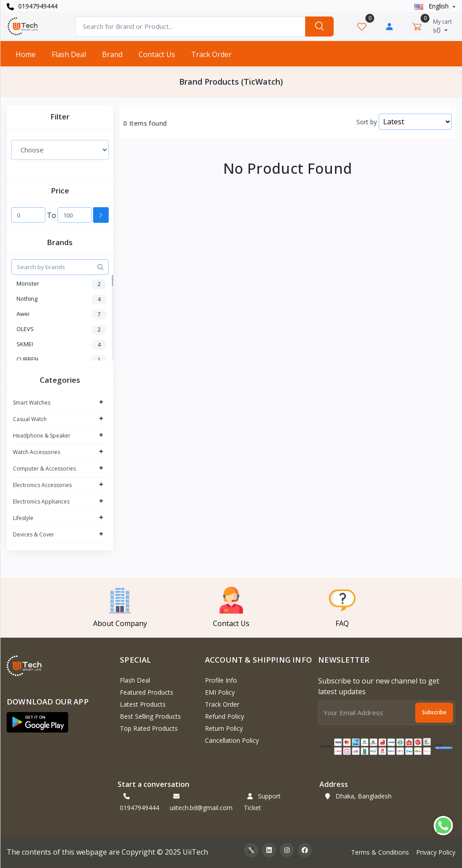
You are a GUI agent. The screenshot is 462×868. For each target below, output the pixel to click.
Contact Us (157, 54)
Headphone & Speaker (42, 436)
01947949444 (32, 6)
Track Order (211, 54)
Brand (112, 54)
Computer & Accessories (44, 469)
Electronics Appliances (41, 502)
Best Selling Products (150, 716)
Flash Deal (69, 54)
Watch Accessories (37, 452)
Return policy (224, 728)
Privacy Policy (436, 852)
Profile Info (221, 680)
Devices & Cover (34, 534)
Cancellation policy (232, 740)
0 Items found (145, 123)
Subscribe (434, 712)
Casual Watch (30, 419)
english (432, 6)
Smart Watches (32, 403)
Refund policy (225, 716)
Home (26, 54)
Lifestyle (23, 518)
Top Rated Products (149, 728)
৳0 (442, 26)
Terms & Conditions (380, 852)
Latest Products (143, 704)
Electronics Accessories (42, 485)
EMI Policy (220, 692)
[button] (37, 722)
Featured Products (147, 692)
